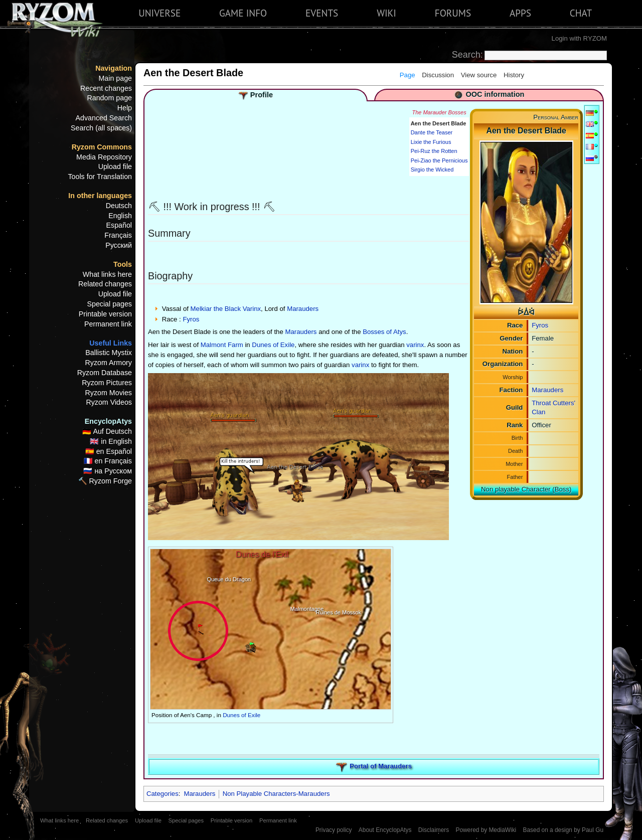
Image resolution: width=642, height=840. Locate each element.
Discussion (438, 75)
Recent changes (106, 88)
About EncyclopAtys (385, 830)
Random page (109, 98)
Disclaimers (434, 830)
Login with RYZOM (579, 38)
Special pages (109, 304)
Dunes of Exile (273, 345)
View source (479, 75)
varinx (415, 345)
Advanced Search (104, 118)
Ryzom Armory (109, 363)
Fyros (540, 325)
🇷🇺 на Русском (108, 471)
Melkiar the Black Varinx (226, 309)
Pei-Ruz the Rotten (434, 151)
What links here (107, 274)
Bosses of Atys (384, 332)
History (514, 75)
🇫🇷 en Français (108, 461)
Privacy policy (334, 830)
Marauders (547, 390)
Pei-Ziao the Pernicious (439, 160)
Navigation (114, 68)
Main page (115, 78)
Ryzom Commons (102, 147)
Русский (119, 245)
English (120, 216)
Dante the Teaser (432, 132)
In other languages (100, 196)
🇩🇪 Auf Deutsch (107, 431)
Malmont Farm (222, 345)
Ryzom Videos (109, 402)
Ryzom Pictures (107, 383)
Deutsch (119, 206)
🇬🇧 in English (111, 441)
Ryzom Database (105, 373)
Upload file (115, 166)
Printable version (105, 314)
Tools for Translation (100, 177)
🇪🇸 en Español (109, 451)
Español (119, 225)
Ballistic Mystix (109, 353)
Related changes (105, 284)
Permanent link (108, 324)
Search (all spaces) (101, 128)
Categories (163, 794)
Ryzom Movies (109, 393)
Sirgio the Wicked (432, 170)
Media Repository (104, 157)
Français (118, 235)
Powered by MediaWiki (486, 830)
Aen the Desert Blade (439, 123)
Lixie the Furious (431, 142)
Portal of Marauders (381, 766)
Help (125, 108)
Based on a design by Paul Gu (563, 830)
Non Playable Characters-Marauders (276, 794)
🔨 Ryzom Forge (105, 481)
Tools (123, 264)
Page (408, 75)
